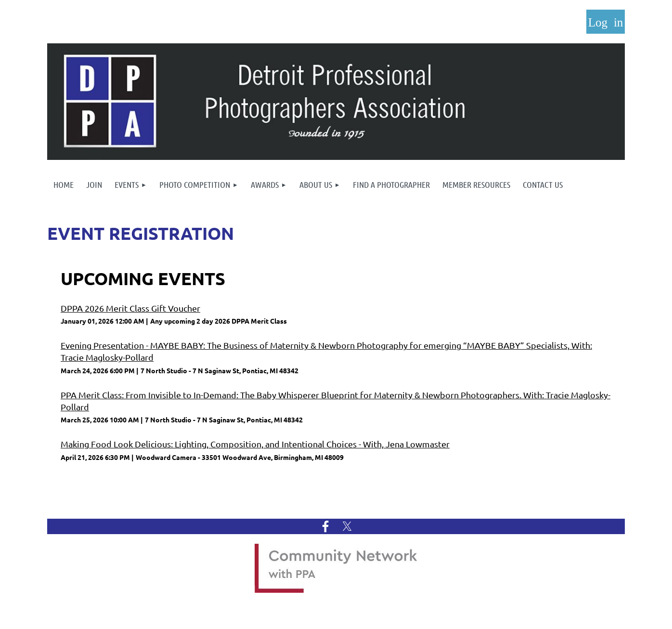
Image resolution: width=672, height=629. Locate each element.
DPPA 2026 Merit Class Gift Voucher (130, 308)
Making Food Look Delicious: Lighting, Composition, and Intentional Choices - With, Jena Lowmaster (255, 444)
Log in (606, 22)
